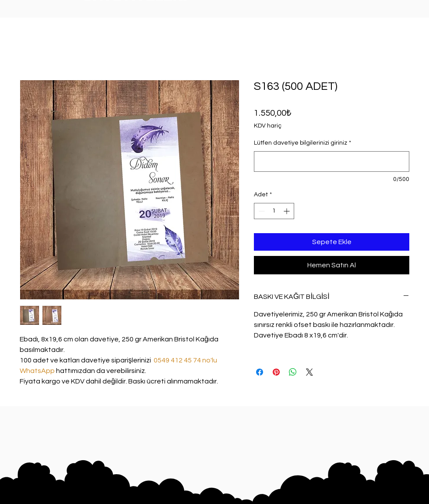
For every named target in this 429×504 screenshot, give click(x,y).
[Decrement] (261, 211)
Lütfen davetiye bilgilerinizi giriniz (302, 143)
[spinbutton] (274, 211)
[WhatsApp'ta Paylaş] (293, 372)
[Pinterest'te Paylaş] (276, 372)
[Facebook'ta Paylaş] (260, 372)
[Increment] (287, 211)
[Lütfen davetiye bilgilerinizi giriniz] (332, 161)
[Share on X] (309, 372)
